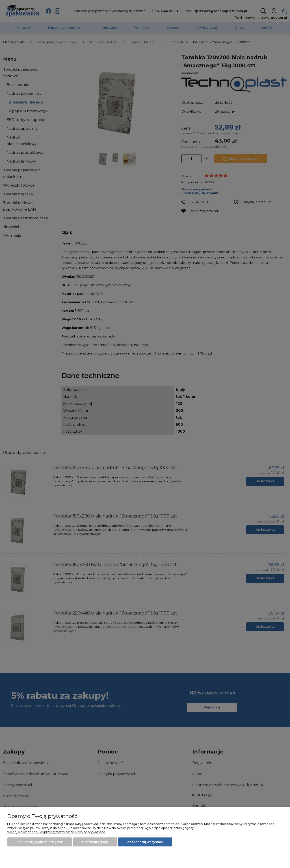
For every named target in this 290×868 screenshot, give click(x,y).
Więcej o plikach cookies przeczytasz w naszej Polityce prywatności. (57, 832)
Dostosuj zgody (95, 842)
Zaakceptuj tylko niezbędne (40, 842)
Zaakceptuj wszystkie (145, 842)
